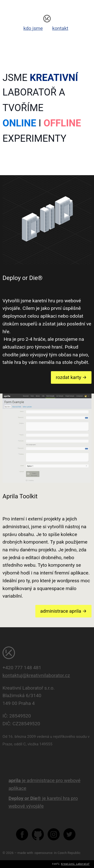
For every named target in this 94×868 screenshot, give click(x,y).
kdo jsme (33, 28)
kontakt (60, 28)
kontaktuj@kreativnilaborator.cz (36, 675)
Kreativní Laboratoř (75, 864)
